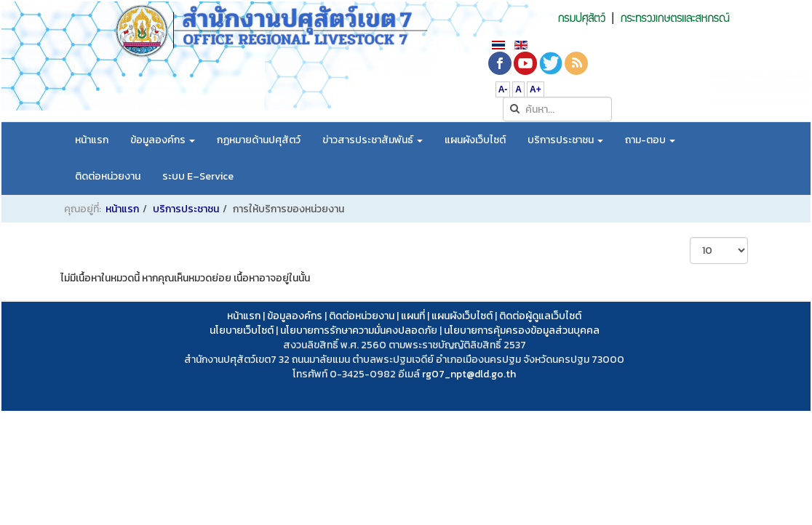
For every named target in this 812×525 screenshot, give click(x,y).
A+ (536, 89)
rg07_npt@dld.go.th (469, 374)
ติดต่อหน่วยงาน (108, 176)
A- (503, 89)
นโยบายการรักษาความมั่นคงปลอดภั (355, 330)
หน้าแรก (92, 140)
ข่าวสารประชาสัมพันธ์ (373, 140)
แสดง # (690, 237)
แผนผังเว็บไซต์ (475, 140)
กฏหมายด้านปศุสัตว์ (259, 140)
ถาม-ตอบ (650, 140)
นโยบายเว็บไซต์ (242, 330)
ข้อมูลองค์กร (163, 140)
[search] (557, 109)
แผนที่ (413, 316)
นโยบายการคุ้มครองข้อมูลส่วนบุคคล (522, 330)
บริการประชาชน (565, 140)
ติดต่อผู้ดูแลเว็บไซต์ (540, 316)
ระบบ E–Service (198, 176)
